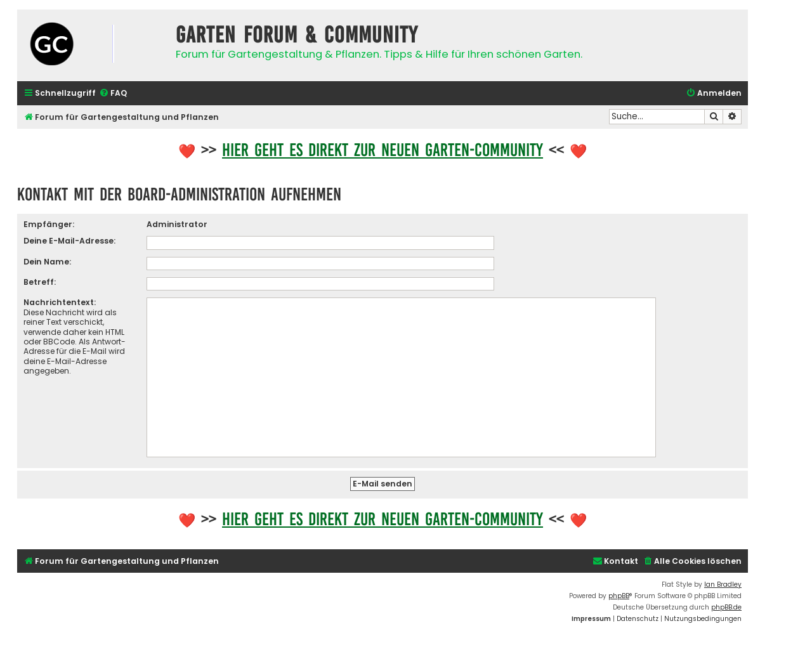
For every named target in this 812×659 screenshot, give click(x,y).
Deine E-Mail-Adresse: (69, 241)
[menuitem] (113, 94)
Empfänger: (49, 224)
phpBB (619, 596)
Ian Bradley (723, 584)
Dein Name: (47, 262)
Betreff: (40, 282)
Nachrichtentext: (60, 302)
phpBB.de (726, 607)
